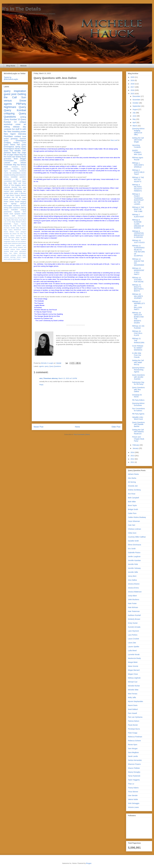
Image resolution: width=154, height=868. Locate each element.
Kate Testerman (134, 611)
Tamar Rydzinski (134, 776)
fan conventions (15, 173)
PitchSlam (8, 136)
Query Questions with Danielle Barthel (138, 424)
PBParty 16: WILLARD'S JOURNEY (137, 296)
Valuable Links (20, 151)
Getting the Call (15, 96)
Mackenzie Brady (134, 658)
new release (20, 163)
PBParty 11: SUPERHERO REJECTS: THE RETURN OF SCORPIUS (138, 251)
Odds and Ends (20, 183)
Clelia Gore (132, 533)
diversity (14, 187)
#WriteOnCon (22, 216)
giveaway (14, 139)
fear (5, 157)
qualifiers (19, 245)
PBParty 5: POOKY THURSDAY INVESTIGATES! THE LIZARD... (138, 199)
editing (7, 127)
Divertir (19, 181)
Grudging (7, 143)
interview (22, 134)
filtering (24, 208)
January (136, 448)
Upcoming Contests (136, 146)
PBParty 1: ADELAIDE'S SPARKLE (138, 165)
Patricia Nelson (134, 721)
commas (18, 236)
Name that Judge (19, 153)
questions (23, 177)
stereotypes (23, 253)
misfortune (15, 243)
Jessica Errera (133, 588)
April (134, 122)
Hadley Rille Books (12, 220)
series (11, 193)
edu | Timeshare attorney (49, 378)
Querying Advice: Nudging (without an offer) (138, 132)
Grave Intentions (10, 200)
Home (77, 427)
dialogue (23, 204)
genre (11, 189)
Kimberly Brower (134, 619)
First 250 (17, 218)
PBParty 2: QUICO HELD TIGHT (138, 172)
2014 (133, 452)
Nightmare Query (15, 107)
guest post (10, 94)
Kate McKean (133, 607)
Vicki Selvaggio (134, 803)
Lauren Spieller (134, 647)
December (137, 96)
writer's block (17, 259)
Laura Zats (132, 643)
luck (19, 241)
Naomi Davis (133, 705)
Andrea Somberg (134, 490)
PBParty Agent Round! (138, 159)
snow (11, 214)
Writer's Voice (14, 232)
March (135, 126)
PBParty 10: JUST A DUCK (138, 241)
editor (11, 208)
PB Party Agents (138, 414)
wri (12, 259)
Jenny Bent (132, 576)
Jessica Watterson (135, 592)
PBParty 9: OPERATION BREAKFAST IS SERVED (138, 234)
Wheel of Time (9, 185)
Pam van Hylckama (135, 717)
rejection (17, 212)
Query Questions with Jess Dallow (138, 390)
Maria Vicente (133, 666)
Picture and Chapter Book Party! (138, 439)
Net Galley (22, 200)
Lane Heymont (133, 631)
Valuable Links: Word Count (138, 418)
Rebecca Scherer (134, 741)
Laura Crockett (133, 639)
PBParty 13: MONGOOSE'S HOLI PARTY (138, 271)
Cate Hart (132, 525)
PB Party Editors (138, 400)
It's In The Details (21, 9)
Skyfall (17, 202)
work (14, 216)
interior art (14, 241)
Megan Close (133, 674)
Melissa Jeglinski (134, 678)
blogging (23, 202)
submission (8, 179)
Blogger (89, 863)
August (135, 109)
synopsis (17, 214)
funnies (6, 189)
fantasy (6, 177)
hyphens (24, 239)
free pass (22, 187)
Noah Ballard (133, 709)
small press (14, 251)
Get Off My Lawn (19, 197)
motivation (14, 210)
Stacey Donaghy (134, 772)
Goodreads (8, 165)
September (137, 106)
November (137, 100)
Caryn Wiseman (134, 521)
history (6, 210)
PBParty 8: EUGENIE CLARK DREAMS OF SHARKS (138, 224)
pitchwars (7, 153)
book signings (10, 204)
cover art (21, 124)
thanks (24, 214)
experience (17, 208)
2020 (133, 77)
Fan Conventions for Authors (138, 410)
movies (24, 173)
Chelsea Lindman (134, 529)
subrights (7, 255)
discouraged (8, 206)
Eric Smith (132, 549)
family (24, 157)
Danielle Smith (133, 541)
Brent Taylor (132, 505)
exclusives (7, 239)
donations (17, 206)
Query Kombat (15, 110)
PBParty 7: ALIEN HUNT (138, 216)
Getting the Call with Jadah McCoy (138, 362)
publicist (12, 245)
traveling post (14, 175)
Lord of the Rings (9, 222)
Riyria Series (22, 226)
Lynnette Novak (134, 654)
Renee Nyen (133, 745)
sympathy (13, 255)
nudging (23, 210)
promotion (8, 159)
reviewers (15, 167)
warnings (13, 257)
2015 (133, 94)
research (20, 247)
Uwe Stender (133, 795)
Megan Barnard (134, 670)
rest (25, 247)
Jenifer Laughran (134, 556)
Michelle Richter (134, 686)
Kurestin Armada (134, 627)
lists (25, 189)
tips (17, 179)
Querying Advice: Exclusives (138, 404)
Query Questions (55, 366)
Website (23, 66)
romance (6, 249)
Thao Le (131, 784)
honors (17, 239)
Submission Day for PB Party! (138, 383)
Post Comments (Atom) (82, 434)
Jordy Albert (22, 220)
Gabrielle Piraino (134, 553)
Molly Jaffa (132, 697)
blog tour (23, 234)
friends (17, 149)
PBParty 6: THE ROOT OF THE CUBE (138, 209)
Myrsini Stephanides (135, 701)
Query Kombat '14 (15, 121)
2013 (133, 456)
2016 (133, 90)
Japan (24, 181)
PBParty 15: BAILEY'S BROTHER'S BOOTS (138, 288)
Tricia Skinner (133, 792)
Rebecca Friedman (135, 737)
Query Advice (9, 145)
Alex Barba (132, 478)
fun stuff (16, 129)
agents (41, 366)
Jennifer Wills (133, 572)
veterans (6, 257)
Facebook (7, 197)
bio (18, 234)
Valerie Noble (133, 799)
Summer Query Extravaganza (15, 140)
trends (19, 255)
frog (13, 239)
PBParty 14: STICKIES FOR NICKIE (138, 280)
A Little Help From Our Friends (137, 355)
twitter (24, 255)
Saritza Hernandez (135, 760)
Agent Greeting (10, 171)
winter (16, 193)
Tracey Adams (133, 788)
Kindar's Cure (20, 143)
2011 (133, 462)
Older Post (116, 427)
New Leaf (114, 140)
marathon (23, 241)
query (47, 366)
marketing (16, 169)
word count (7, 259)
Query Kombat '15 (12, 119)
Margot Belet (133, 662)
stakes (16, 253)
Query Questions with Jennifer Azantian (138, 377)
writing (23, 117)
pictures (24, 243)
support (24, 169)
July (134, 113)
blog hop (16, 165)
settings (24, 249)
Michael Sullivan (21, 222)
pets (20, 243)
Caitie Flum (132, 513)
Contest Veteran (20, 195)
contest (18, 136)
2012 (133, 459)
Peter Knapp (133, 733)
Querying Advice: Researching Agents (138, 370)
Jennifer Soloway (134, 568)
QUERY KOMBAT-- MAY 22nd (137, 152)
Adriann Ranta (133, 474)
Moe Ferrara (133, 694)
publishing (18, 191)
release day (20, 127)
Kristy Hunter (133, 623)
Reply (41, 385)
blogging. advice (20, 185)
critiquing (9, 113)
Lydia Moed (132, 651)
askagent (23, 232)
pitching (6, 245)
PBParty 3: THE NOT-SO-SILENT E (138, 179)
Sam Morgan (133, 749)
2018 (133, 84)
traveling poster (19, 132)
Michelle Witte (133, 690)
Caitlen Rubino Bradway (137, 517)
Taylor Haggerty (134, 780)
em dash (23, 238)
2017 (133, 87)
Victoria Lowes (133, 807)
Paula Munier (133, 725)
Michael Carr (133, 682)
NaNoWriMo (7, 224)
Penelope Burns (134, 729)
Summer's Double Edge (11, 228)
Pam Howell (132, 713)
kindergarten (18, 189)
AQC (14, 181)
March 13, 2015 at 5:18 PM (68, 378)
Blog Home (11, 66)
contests (8, 129)
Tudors (10, 230)
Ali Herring (132, 482)
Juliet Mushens (134, 599)
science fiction (15, 249)
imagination (7, 241)
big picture (13, 234)
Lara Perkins (133, 635)
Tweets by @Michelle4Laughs (11, 78)
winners (6, 216)
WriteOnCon (17, 230)
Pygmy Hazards (20, 224)
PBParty (21, 104)
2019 (133, 80)
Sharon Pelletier (134, 768)
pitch (12, 191)
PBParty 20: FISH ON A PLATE (137, 333)
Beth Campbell (133, 498)
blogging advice (9, 236)
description (11, 238)
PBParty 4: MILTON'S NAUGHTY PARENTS (137, 188)
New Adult (8, 183)
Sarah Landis (133, 756)
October (136, 103)
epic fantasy (17, 157)
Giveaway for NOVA (137, 396)
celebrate (7, 187)
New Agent (10, 134)
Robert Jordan (9, 202)
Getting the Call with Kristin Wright (138, 140)
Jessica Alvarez (134, 584)
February (136, 445)
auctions (6, 234)
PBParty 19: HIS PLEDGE (138, 327)
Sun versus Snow (15, 99)
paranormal (8, 212)
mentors (7, 191)
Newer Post (38, 427)
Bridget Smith (133, 509)
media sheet (8, 243)
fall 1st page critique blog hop (15, 155)
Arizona (12, 218)
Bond (12, 195)
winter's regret (21, 257)
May (134, 119)
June (135, 116)
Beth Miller (132, 502)
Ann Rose (132, 494)
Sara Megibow (133, 752)
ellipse (18, 238)
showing (6, 251)
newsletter (14, 177)
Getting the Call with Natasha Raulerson (138, 432)
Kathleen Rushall (134, 615)
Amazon (6, 218)
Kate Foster (132, 603)
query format (13, 247)
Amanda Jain (133, 486)
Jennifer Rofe (133, 564)
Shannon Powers (134, 764)
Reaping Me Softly (10, 226)
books (9, 157)
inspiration (20, 91)
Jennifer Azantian (134, 560)
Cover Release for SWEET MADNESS (138, 348)
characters (23, 175)
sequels (6, 175)
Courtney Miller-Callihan (137, 537)
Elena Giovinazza (134, 545)
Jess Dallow (132, 580)
